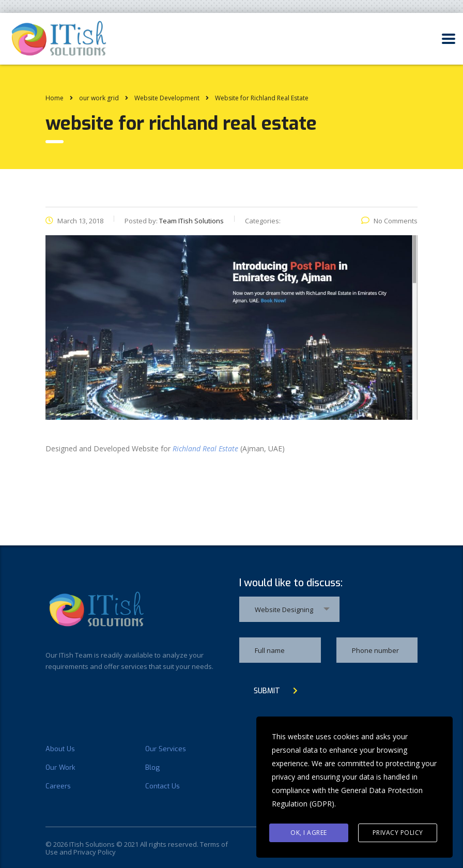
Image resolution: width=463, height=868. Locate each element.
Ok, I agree (309, 833)
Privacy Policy (398, 833)
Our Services (166, 749)
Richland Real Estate (205, 448)
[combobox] (289, 609)
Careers (58, 786)
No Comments (389, 221)
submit (276, 691)
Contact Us (163, 786)
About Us (60, 749)
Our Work (60, 768)
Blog (152, 768)
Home (55, 98)
